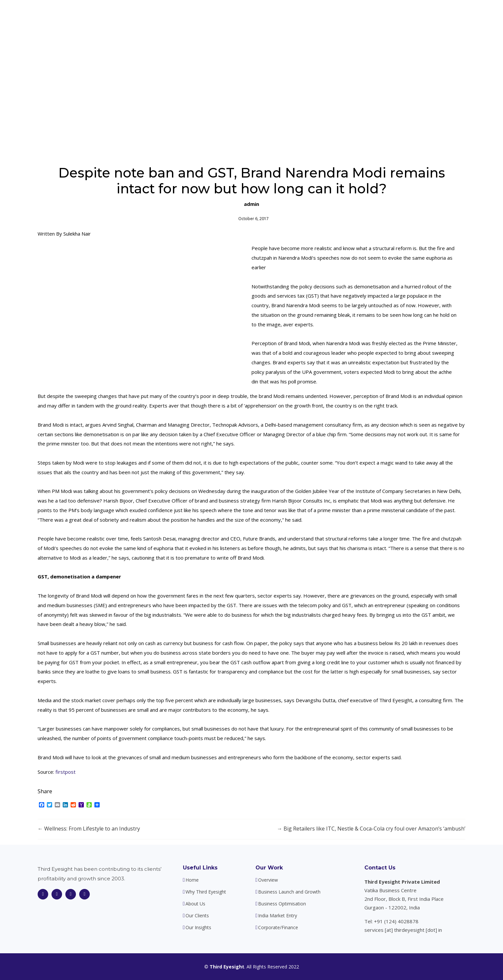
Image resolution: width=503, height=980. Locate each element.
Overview (268, 880)
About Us (302, 16)
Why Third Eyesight (258, 16)
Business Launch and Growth (289, 892)
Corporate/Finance (278, 928)
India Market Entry (278, 916)
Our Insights (409, 16)
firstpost (66, 772)
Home (219, 16)
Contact (443, 16)
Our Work (269, 868)
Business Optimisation (282, 904)
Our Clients (371, 16)
